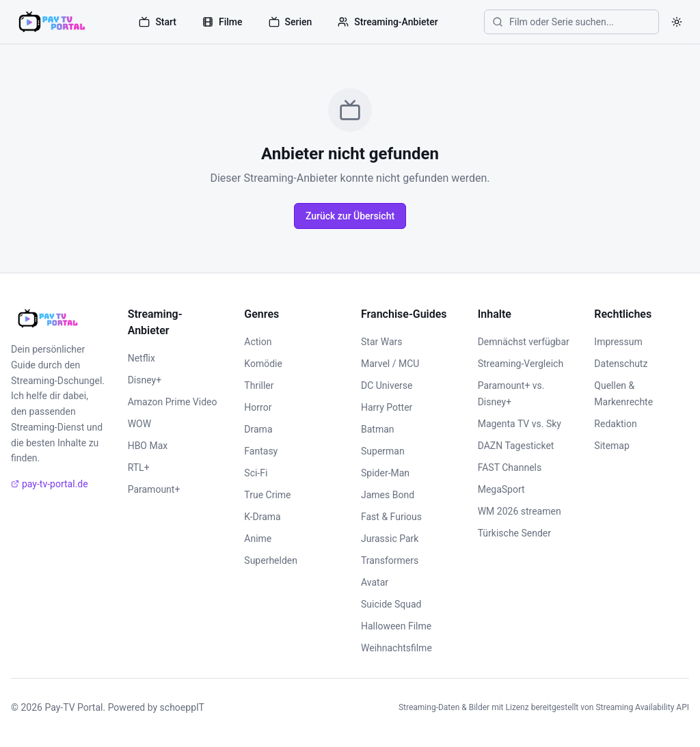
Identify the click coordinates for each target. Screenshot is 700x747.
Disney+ (145, 380)
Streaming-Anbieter (388, 22)
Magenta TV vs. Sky (520, 424)
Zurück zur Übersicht (350, 216)
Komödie (263, 364)
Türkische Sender (514, 533)
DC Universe (387, 385)
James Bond (388, 495)
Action (258, 342)
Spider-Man (385, 473)
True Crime (267, 495)
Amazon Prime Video (173, 402)
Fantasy (261, 451)
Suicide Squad (391, 604)
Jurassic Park (390, 539)
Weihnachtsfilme (396, 648)
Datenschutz (621, 364)
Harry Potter (387, 407)
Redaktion (615, 424)
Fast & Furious (391, 517)
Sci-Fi (256, 473)
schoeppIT (182, 707)
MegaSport (501, 489)
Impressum (618, 342)
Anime (258, 539)
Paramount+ (154, 489)
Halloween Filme (396, 626)
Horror (258, 407)
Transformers (390, 560)
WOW (139, 424)
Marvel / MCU (390, 364)
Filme (223, 22)
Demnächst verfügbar (524, 342)
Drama (258, 429)
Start (158, 22)
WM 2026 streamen (520, 511)
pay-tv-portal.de (50, 484)
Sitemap (611, 446)
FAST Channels (510, 467)
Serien (291, 22)
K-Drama (262, 517)
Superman (383, 451)
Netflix (142, 358)
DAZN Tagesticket (516, 446)
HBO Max (148, 446)
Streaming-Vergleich (521, 364)
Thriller (259, 385)
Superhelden (271, 560)
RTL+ (139, 467)
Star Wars (382, 342)
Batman (378, 429)
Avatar (375, 582)
